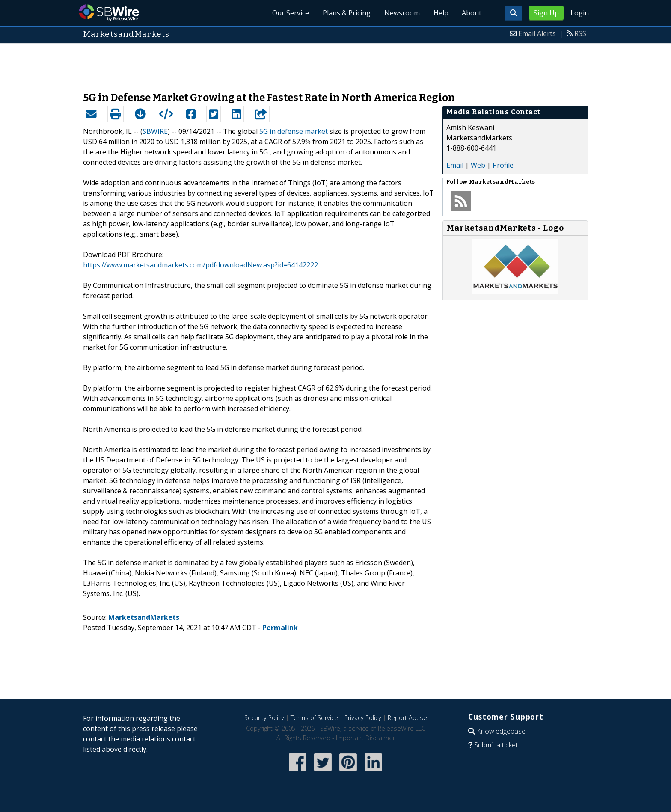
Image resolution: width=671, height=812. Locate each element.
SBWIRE (155, 131)
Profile (503, 165)
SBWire (109, 13)
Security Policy (264, 718)
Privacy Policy (363, 718)
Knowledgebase (501, 731)
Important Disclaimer (365, 738)
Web (478, 165)
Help (441, 13)
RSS (580, 33)
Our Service (290, 13)
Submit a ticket (496, 745)
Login (580, 13)
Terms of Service (314, 718)
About (472, 13)
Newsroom (402, 13)
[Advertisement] (335, 63)
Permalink (280, 628)
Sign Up (546, 13)
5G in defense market (294, 131)
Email (455, 165)
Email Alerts (537, 33)
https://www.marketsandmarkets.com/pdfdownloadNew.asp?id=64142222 (200, 265)
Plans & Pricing (346, 13)
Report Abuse (407, 718)
